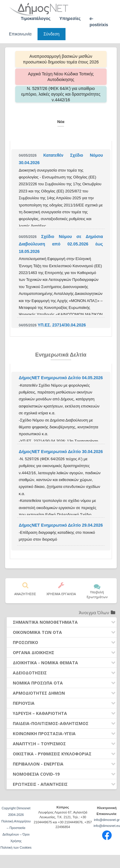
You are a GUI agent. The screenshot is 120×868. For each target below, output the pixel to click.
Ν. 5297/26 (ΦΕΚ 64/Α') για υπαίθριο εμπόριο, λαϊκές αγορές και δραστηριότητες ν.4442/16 (61, 94)
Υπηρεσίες (70, 18)
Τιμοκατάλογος (36, 18)
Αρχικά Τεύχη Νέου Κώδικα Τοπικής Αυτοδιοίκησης (61, 77)
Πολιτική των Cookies (16, 847)
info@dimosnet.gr (107, 820)
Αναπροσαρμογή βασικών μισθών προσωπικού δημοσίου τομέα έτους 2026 (61, 59)
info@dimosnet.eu (107, 826)
